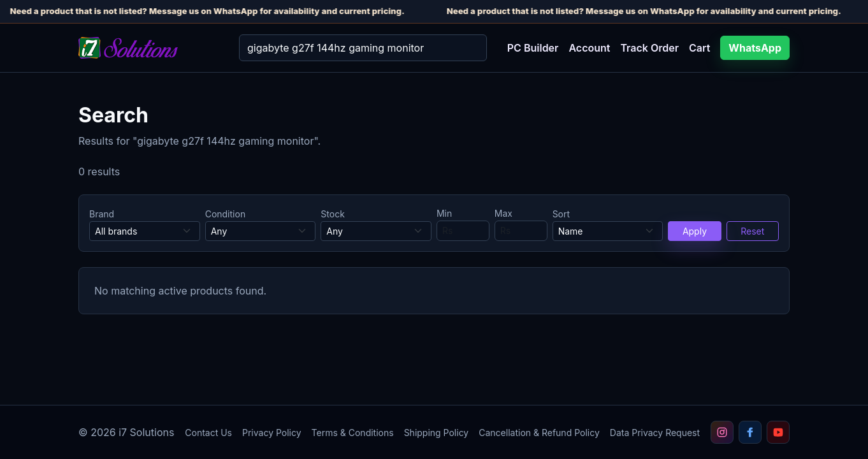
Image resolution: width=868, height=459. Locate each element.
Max (503, 213)
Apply (695, 231)
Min (444, 213)
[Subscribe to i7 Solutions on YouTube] (778, 432)
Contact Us (208, 433)
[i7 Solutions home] (148, 48)
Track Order (649, 48)
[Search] (363, 48)
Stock (333, 214)
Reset (752, 231)
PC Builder (533, 48)
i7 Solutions (146, 432)
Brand (102, 214)
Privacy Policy (272, 433)
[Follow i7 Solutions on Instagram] (722, 432)
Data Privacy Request (655, 433)
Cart (699, 48)
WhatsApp (755, 48)
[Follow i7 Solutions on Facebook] (750, 432)
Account (589, 48)
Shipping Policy (437, 433)
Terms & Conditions (353, 433)
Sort (561, 214)
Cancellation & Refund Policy (539, 433)
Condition (226, 214)
